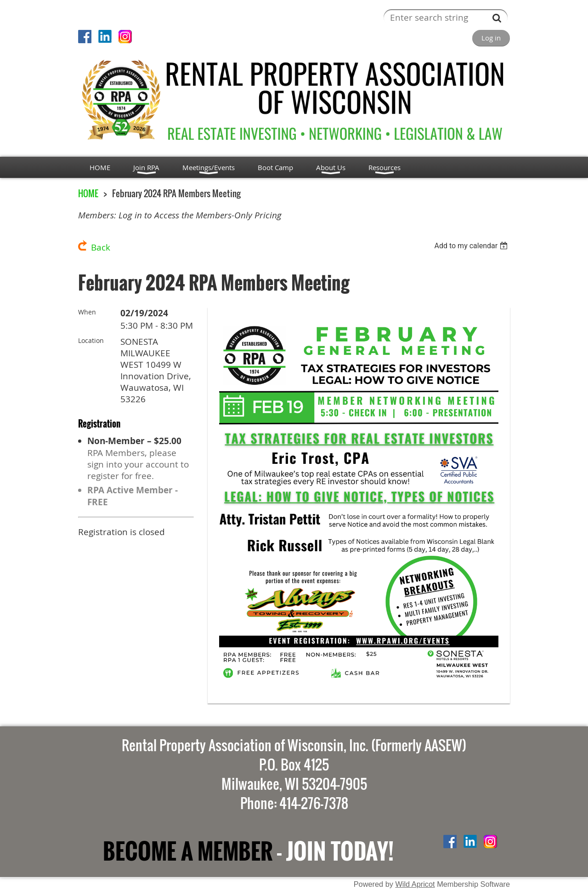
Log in (491, 38)
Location (91, 340)
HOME (88, 193)
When (87, 312)
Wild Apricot (415, 884)
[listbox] (472, 246)
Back (101, 247)
